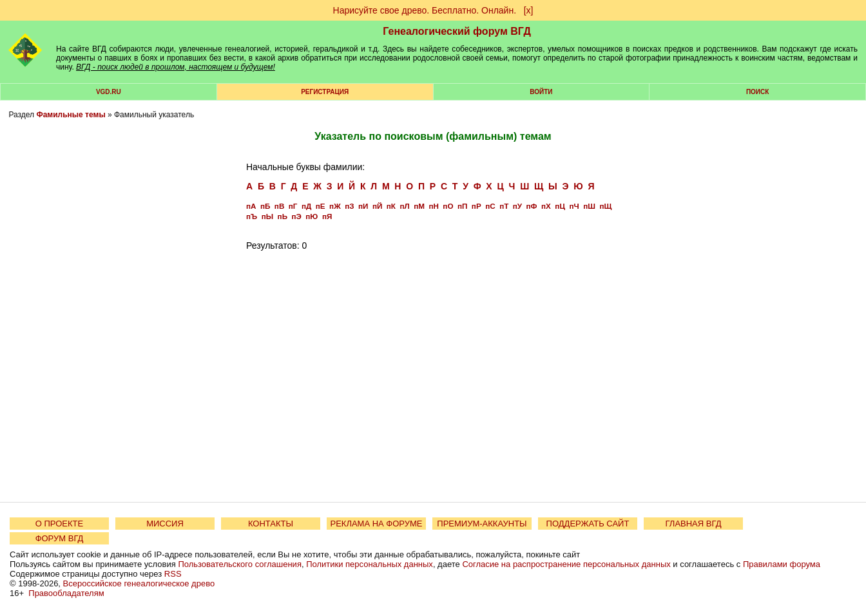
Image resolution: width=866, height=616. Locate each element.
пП (462, 206)
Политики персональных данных (370, 564)
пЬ (283, 216)
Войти (541, 92)
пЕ (321, 206)
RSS (173, 574)
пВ (279, 206)
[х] (529, 10)
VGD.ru (109, 92)
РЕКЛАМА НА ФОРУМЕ (376, 524)
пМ (419, 206)
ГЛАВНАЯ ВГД (694, 524)
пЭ (297, 216)
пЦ (560, 206)
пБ (265, 206)
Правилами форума (782, 564)
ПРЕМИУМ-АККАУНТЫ (482, 524)
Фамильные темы (71, 115)
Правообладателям (66, 593)
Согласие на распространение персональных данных (566, 564)
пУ (517, 206)
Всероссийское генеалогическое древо (139, 583)
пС (490, 206)
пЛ (404, 206)
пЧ (574, 206)
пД (306, 206)
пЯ (327, 216)
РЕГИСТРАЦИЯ (325, 92)
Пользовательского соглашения (240, 564)
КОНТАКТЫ (271, 524)
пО (448, 206)
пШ (589, 206)
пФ (532, 206)
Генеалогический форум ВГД (457, 31)
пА (251, 206)
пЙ (377, 206)
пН (433, 206)
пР (476, 206)
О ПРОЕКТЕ (59, 524)
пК (391, 206)
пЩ (605, 206)
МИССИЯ (165, 524)
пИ (363, 206)
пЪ (252, 216)
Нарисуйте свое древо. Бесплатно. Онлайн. (425, 10)
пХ (546, 206)
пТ (504, 206)
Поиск (757, 92)
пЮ (312, 216)
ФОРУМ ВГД (60, 538)
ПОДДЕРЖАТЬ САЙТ (588, 524)
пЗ (349, 206)
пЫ (267, 216)
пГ (293, 206)
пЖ (335, 206)
